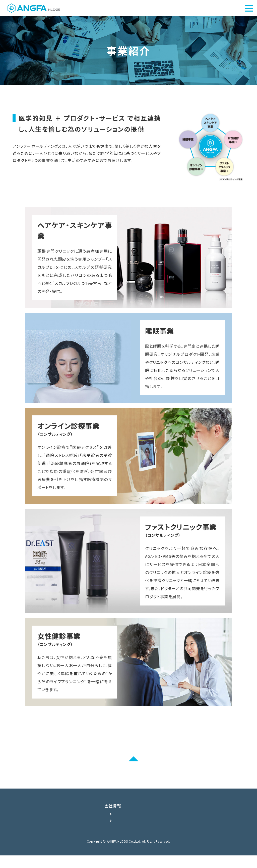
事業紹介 (161, 814)
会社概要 (122, 831)
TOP (61, 814)
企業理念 (122, 822)
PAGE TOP (128, 767)
